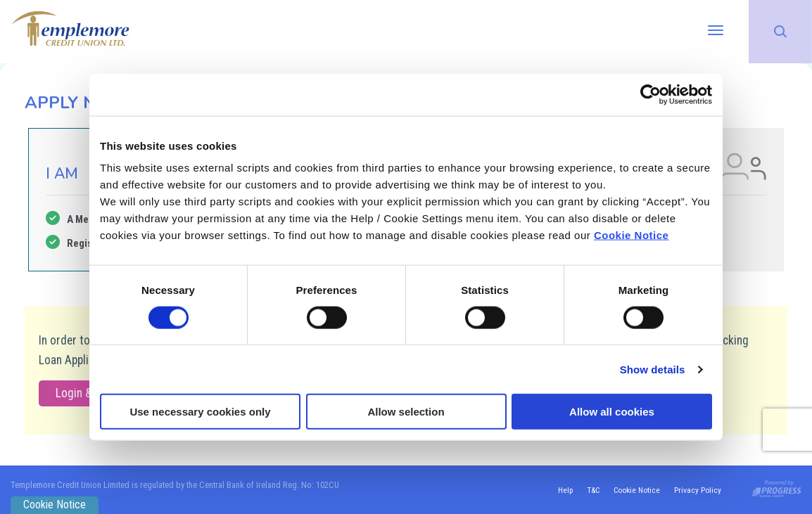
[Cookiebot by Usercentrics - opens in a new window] (651, 94)
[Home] (70, 28)
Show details (653, 369)
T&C (591, 490)
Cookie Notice (632, 235)
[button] (780, 32)
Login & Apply (88, 393)
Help (563, 490)
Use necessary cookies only (200, 412)
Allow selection (406, 412)
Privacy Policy (698, 490)
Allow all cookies (612, 412)
